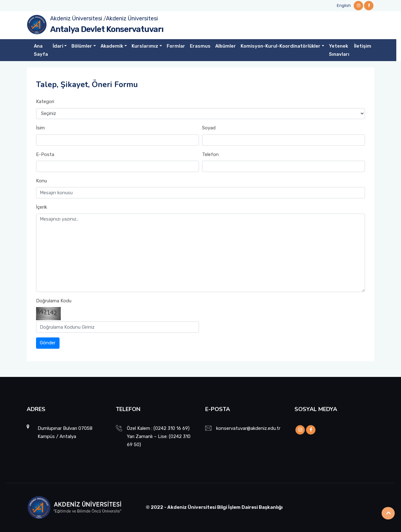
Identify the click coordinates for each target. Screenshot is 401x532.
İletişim (363, 46)
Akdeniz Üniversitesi (76, 18)
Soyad (209, 128)
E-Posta (45, 154)
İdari (58, 46)
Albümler (226, 46)
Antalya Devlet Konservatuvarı (107, 29)
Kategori (45, 102)
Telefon (210, 154)
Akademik (112, 46)
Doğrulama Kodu (54, 301)
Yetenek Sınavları (339, 50)
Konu (42, 181)
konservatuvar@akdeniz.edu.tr (248, 428)
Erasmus (200, 46)
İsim (40, 128)
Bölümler (82, 46)
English (344, 5)
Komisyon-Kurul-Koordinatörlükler (281, 46)
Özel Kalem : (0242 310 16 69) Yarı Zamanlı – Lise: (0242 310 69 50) (159, 436)
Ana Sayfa (41, 50)
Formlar (176, 46)
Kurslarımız (145, 46)
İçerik (42, 207)
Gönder (48, 343)
